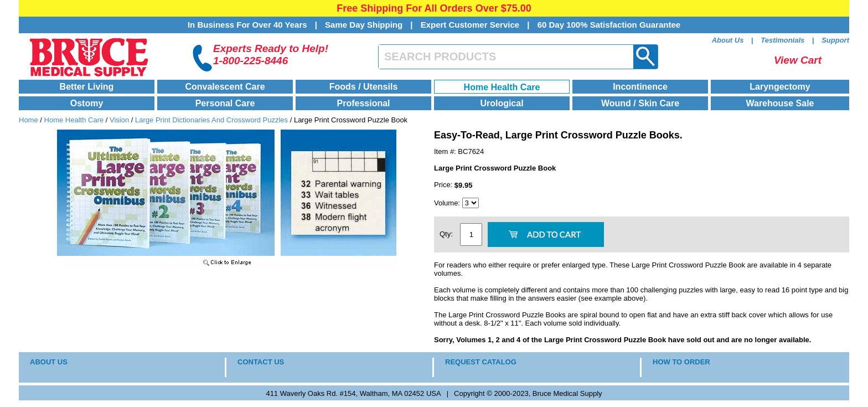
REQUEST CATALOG (481, 362)
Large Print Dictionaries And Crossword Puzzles (211, 120)
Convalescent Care (225, 87)
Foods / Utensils (364, 87)
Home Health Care (502, 87)
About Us (728, 40)
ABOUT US (49, 362)
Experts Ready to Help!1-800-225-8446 (271, 55)
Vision (119, 120)
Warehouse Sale (780, 103)
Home (29, 120)
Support (835, 40)
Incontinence (640, 87)
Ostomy (87, 103)
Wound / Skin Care (640, 103)
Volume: (448, 203)
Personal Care (225, 103)
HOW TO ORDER (681, 362)
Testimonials (782, 40)
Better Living (87, 87)
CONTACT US (261, 362)
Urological (502, 103)
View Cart (798, 60)
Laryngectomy (780, 87)
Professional (363, 103)
